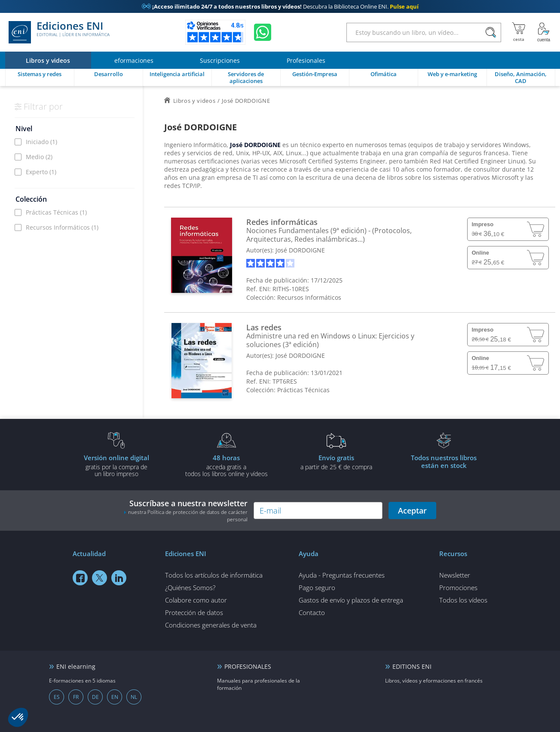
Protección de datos (194, 612)
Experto (41, 172)
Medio (39, 157)
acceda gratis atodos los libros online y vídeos (226, 465)
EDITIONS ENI (412, 666)
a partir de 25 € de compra (337, 462)
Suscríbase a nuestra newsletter (186, 511)
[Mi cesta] (519, 32)
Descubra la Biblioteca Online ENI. (280, 6)
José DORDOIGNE (300, 250)
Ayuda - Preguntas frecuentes (342, 575)
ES (57, 697)
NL (134, 697)
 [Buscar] (491, 33)
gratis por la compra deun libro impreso (116, 465)
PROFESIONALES (248, 666)
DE (95, 697)
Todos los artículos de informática (214, 575)
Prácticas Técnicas (56, 212)
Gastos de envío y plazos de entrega (351, 600)
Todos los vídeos (463, 600)
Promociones (458, 587)
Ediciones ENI (59, 32)
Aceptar (412, 511)
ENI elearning (76, 666)
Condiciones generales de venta (211, 625)
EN (115, 697)
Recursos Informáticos (62, 227)
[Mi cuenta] (544, 32)
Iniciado (41, 142)
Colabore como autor (196, 600)
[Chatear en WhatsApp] (263, 32)
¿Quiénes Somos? (190, 587)
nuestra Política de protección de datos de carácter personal (188, 516)
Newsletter (455, 575)
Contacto (312, 612)
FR (76, 697)
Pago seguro (317, 587)
